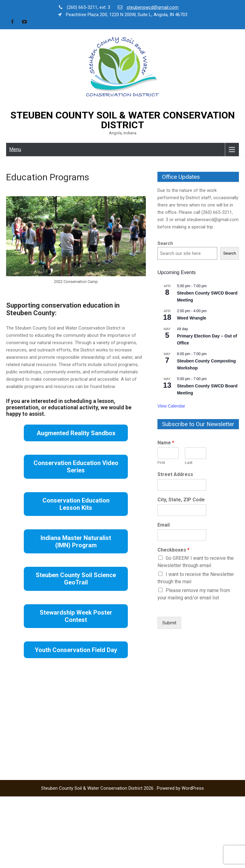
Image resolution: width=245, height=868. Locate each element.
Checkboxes (173, 550)
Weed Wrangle (192, 318)
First (161, 462)
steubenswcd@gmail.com (153, 7)
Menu (15, 149)
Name (166, 443)
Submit (169, 623)
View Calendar (171, 406)
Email (164, 525)
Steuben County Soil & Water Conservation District (123, 120)
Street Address (175, 474)
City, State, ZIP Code (181, 500)
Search (165, 243)
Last (189, 462)
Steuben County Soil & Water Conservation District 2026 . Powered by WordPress (122, 788)
